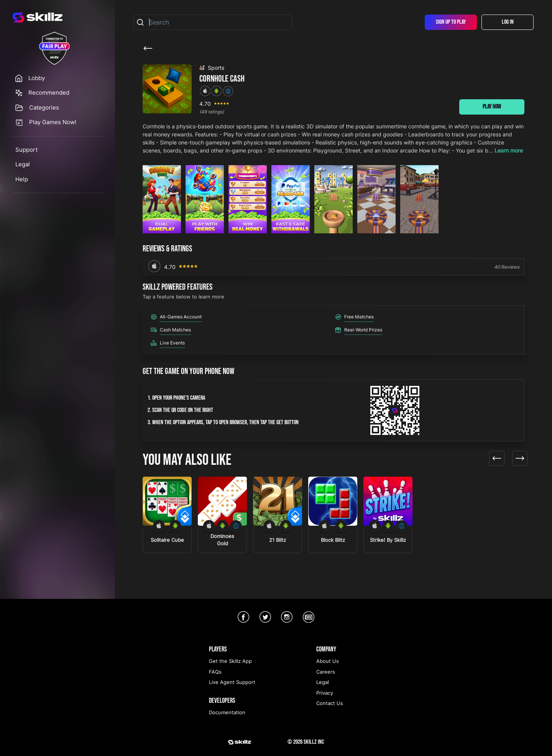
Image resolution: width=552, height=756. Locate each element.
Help (22, 179)
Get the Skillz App (230, 661)
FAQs (215, 672)
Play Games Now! (53, 122)
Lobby (37, 78)
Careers (326, 672)
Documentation (227, 712)
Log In (508, 22)
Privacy (325, 693)
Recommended (49, 93)
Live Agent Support (232, 682)
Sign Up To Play (451, 22)
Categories (44, 107)
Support (26, 150)
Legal (23, 164)
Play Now (492, 107)
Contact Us (330, 703)
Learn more (509, 150)
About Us (328, 661)
